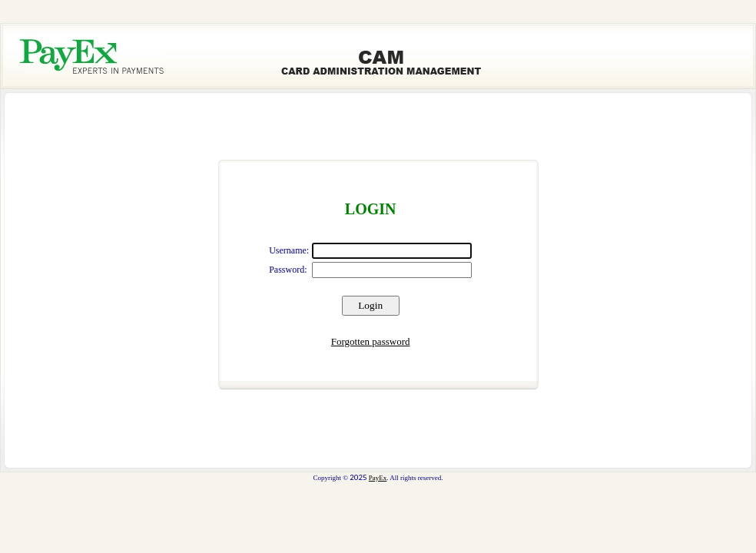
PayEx (378, 478)
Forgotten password (371, 341)
